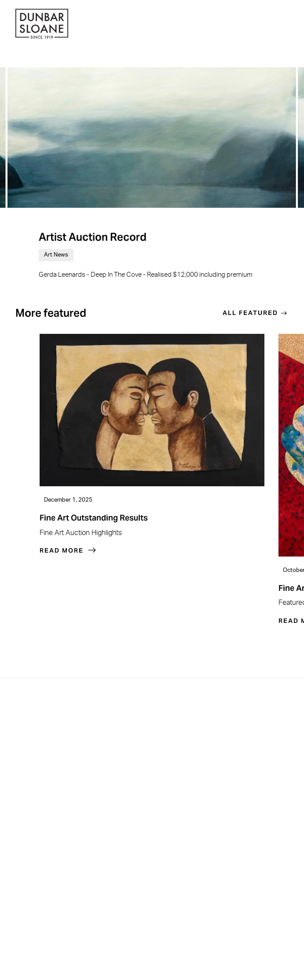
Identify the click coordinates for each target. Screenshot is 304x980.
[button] (286, 25)
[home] (42, 25)
